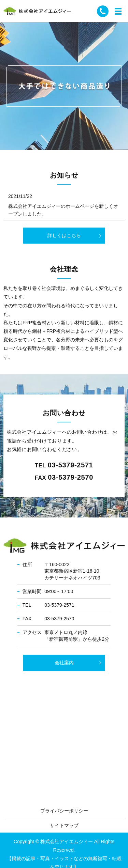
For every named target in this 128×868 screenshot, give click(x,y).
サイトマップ (64, 825)
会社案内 (64, 663)
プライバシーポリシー (64, 811)
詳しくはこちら (64, 235)
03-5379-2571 (70, 465)
